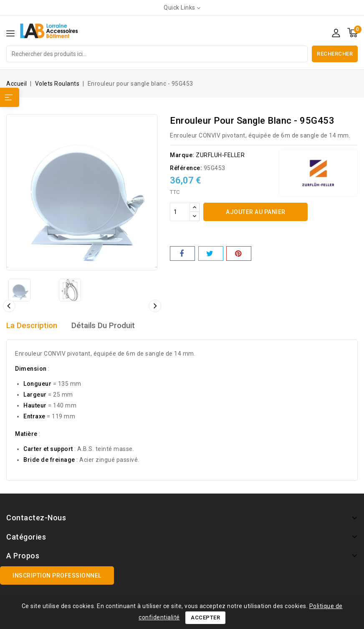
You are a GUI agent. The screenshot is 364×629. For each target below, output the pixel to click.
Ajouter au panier (256, 212)
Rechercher (335, 54)
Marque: (182, 155)
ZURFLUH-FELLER (220, 155)
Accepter (205, 618)
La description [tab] (33, 326)
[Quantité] (180, 212)
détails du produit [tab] (108, 326)
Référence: (186, 168)
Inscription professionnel (57, 576)
